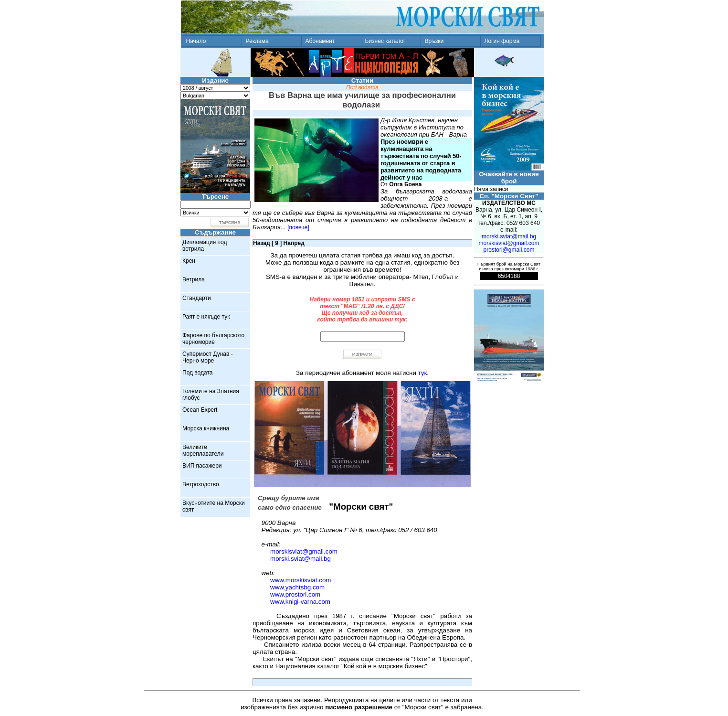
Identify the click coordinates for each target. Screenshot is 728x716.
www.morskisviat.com (301, 580)
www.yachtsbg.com (297, 587)
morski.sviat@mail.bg (301, 559)
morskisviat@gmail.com (304, 551)
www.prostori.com (295, 594)
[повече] (298, 227)
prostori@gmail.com (509, 250)
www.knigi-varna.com (300, 602)
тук (423, 373)
